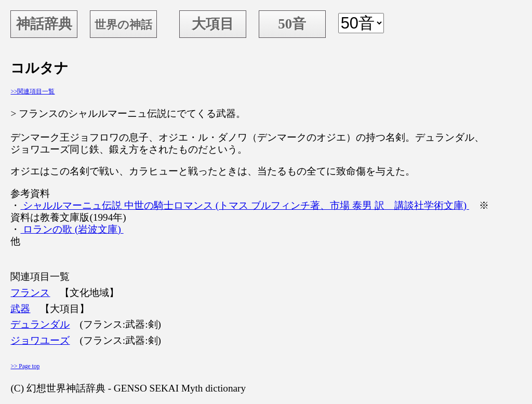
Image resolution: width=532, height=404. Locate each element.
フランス (30, 293)
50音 (292, 24)
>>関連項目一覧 (32, 91)
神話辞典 (44, 24)
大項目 (213, 24)
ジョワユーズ (40, 340)
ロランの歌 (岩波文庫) (72, 229)
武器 (20, 309)
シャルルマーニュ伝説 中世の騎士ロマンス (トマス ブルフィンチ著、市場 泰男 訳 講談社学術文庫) (244, 205)
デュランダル (40, 324)
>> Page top (25, 366)
